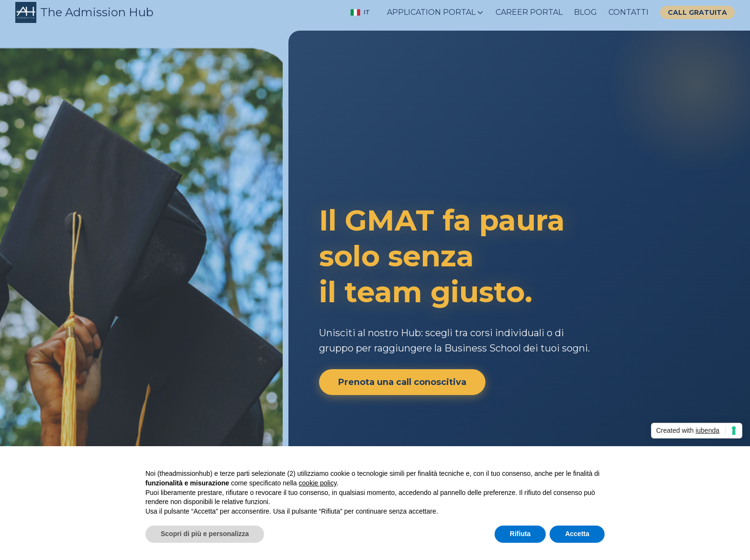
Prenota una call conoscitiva (402, 382)
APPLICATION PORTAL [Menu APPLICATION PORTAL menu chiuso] (436, 12)
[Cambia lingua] (360, 12)
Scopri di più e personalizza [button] (205, 534)
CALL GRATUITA (697, 12)
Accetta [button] (577, 534)
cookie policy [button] (318, 483)
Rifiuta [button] (520, 534)
